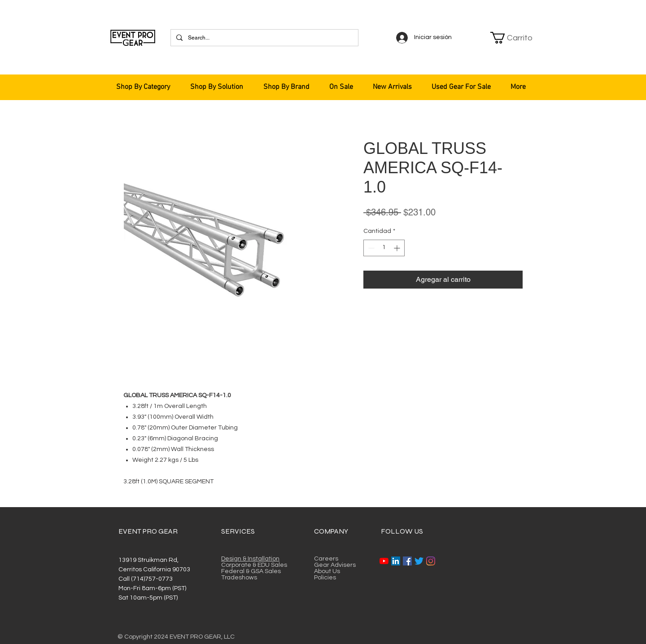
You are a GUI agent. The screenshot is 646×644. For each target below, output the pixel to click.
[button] (512, 38)
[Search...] (264, 38)
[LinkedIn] (396, 561)
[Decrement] (370, 248)
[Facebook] (407, 561)
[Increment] (398, 248)
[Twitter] (419, 561)
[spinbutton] (384, 248)
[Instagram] (431, 561)
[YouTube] (384, 561)
